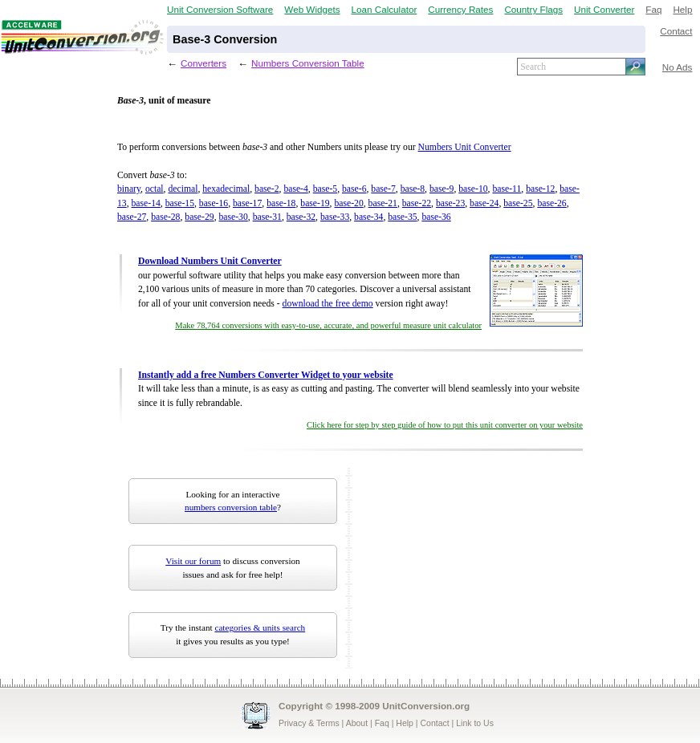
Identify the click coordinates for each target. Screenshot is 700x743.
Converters (203, 63)
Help (682, 9)
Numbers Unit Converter (465, 147)
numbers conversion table (231, 507)
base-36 (436, 217)
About (357, 723)
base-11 (507, 189)
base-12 (540, 189)
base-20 (348, 203)
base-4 (295, 189)
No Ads (678, 67)
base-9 (442, 189)
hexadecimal (226, 189)
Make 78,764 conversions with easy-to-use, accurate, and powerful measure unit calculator (328, 325)
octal (155, 189)
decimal (183, 189)
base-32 (301, 217)
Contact (676, 31)
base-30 (233, 217)
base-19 (315, 203)
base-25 (518, 203)
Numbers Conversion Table (308, 63)
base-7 (383, 189)
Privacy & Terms (309, 723)
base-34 (368, 217)
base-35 (402, 217)
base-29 (199, 217)
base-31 (267, 217)
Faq (653, 9)
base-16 (214, 203)
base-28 (165, 217)
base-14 (146, 203)
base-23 (450, 203)
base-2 (267, 189)
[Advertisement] (457, 568)
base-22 (417, 203)
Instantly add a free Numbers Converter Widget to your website (266, 375)
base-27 (132, 217)
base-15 (180, 203)
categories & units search (260, 627)
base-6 (354, 189)
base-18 (281, 203)
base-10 (473, 189)
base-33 (335, 217)
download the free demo (328, 304)
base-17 (247, 203)
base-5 (325, 189)
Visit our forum (193, 561)
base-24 (484, 203)
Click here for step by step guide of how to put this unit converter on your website (445, 425)
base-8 (413, 189)
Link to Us (475, 723)
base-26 (551, 203)
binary (129, 189)
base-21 (383, 203)
